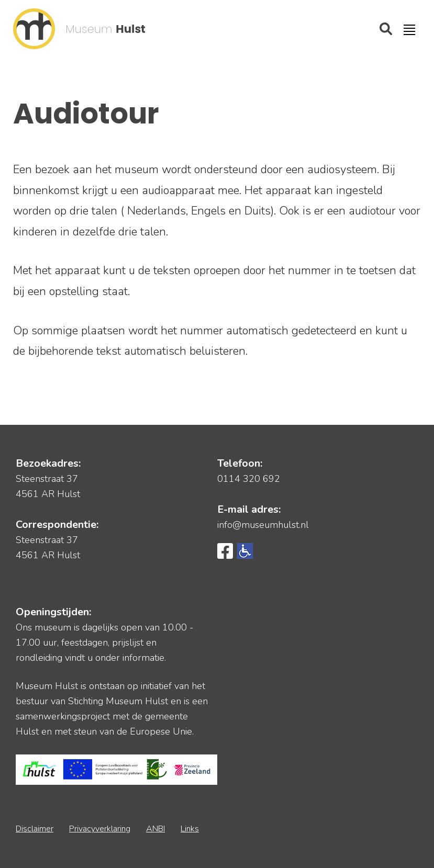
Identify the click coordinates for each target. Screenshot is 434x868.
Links (190, 829)
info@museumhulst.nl (263, 525)
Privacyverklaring (100, 829)
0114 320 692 (249, 479)
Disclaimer (35, 829)
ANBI (155, 829)
